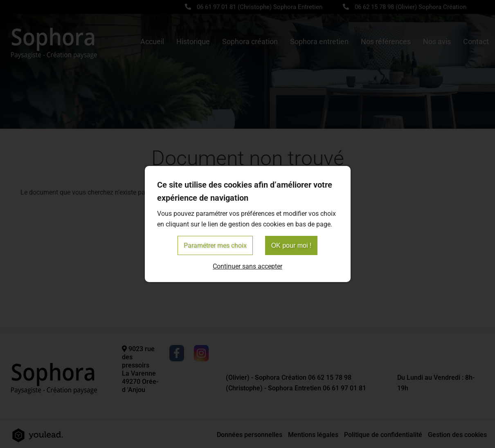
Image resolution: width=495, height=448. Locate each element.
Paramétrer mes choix (215, 245)
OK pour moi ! (291, 245)
